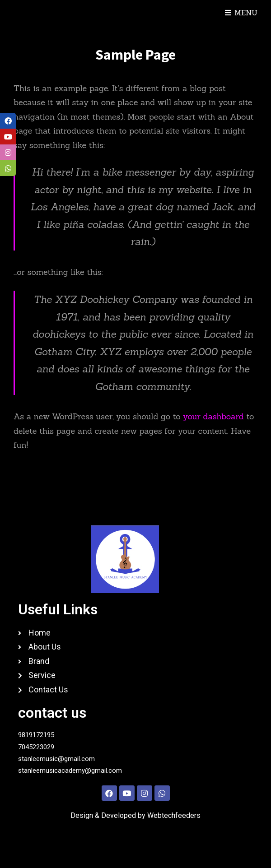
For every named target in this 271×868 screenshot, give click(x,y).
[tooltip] (8, 121)
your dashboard (213, 416)
